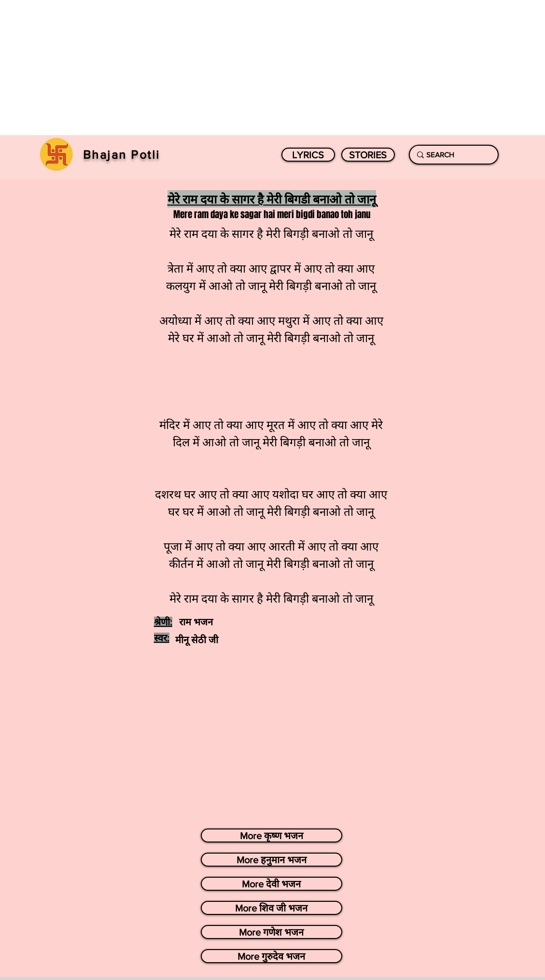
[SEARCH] (452, 155)
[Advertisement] (272, 68)
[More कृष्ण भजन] (272, 835)
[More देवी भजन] (272, 884)
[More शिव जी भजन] (272, 908)
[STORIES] (368, 155)
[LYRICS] (308, 155)
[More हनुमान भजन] (272, 860)
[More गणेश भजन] (272, 932)
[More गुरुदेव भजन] (272, 956)
